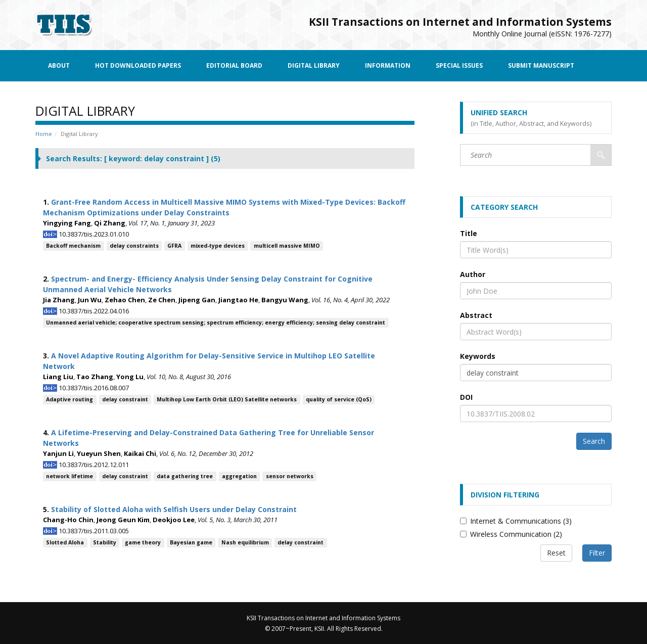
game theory (143, 542)
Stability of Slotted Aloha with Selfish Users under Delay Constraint (174, 509)
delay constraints (134, 246)
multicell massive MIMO (287, 246)
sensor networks (290, 476)
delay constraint (125, 399)
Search (594, 441)
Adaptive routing (70, 399)
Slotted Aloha (65, 542)
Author (473, 274)
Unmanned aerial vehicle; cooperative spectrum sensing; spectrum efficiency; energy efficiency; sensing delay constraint (216, 323)
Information (388, 65)
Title (469, 233)
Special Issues (459, 65)
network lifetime (70, 476)
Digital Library (314, 65)
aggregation (239, 476)
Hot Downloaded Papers (138, 65)
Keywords (478, 356)
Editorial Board (234, 65)
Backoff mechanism (73, 246)
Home (44, 134)
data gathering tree (185, 476)
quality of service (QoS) (339, 399)
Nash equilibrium (245, 542)
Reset (556, 553)
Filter (597, 553)
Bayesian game (191, 542)
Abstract (476, 315)
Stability (105, 542)
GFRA (174, 246)
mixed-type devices (218, 246)
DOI (466, 397)
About (59, 65)
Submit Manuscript (541, 65)
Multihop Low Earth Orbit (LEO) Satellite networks (227, 399)
